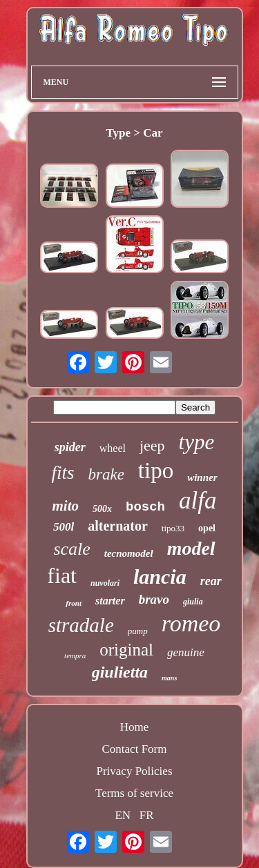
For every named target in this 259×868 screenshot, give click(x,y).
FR (147, 815)
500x (102, 509)
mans (169, 678)
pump (138, 631)
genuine (186, 652)
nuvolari (105, 583)
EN (123, 815)
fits (63, 473)
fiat (62, 575)
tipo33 (173, 528)
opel (207, 528)
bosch (145, 507)
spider (70, 447)
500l (64, 527)
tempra (75, 655)
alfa (198, 501)
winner (202, 477)
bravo (154, 599)
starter (110, 601)
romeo (191, 623)
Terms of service (134, 793)
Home (135, 727)
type (197, 442)
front (74, 603)
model (191, 548)
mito (66, 506)
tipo (156, 471)
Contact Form (135, 749)
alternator (118, 526)
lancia (160, 576)
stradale (81, 625)
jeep (152, 445)
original (126, 650)
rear (211, 581)
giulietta (120, 672)
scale (71, 549)
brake (106, 474)
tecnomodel (129, 553)
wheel (113, 448)
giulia (193, 602)
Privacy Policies (134, 771)
